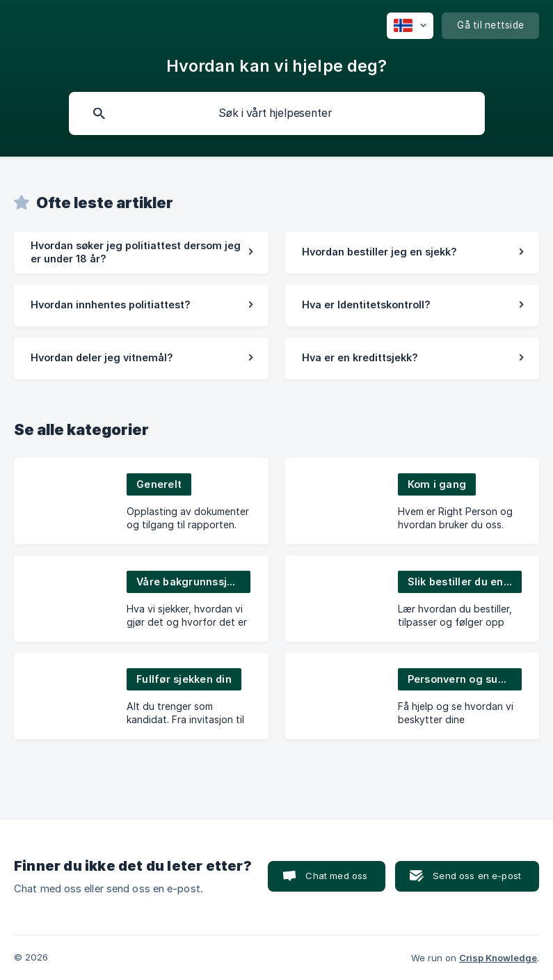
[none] (410, 26)
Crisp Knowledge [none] (498, 958)
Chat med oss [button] (336, 876)
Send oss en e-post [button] (477, 876)
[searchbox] (277, 113)
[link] (141, 253)
